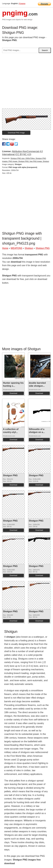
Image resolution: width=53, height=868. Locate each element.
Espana (22, 3)
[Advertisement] (26, 82)
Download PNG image (16, 133)
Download (13, 393)
